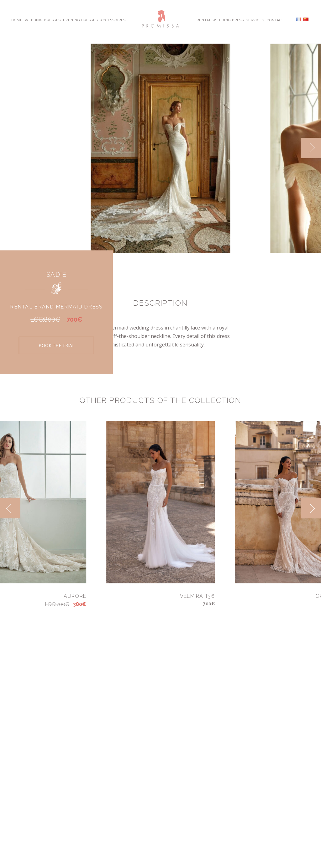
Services (255, 20)
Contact (276, 20)
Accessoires (113, 20)
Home (17, 20)
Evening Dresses (81, 20)
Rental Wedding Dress (220, 20)
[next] (311, 148)
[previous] (10, 508)
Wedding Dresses (43, 20)
